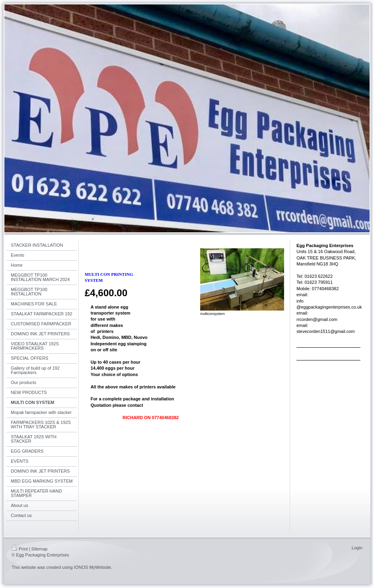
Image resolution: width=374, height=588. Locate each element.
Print (20, 549)
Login (357, 548)
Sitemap (40, 549)
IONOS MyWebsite (93, 567)
